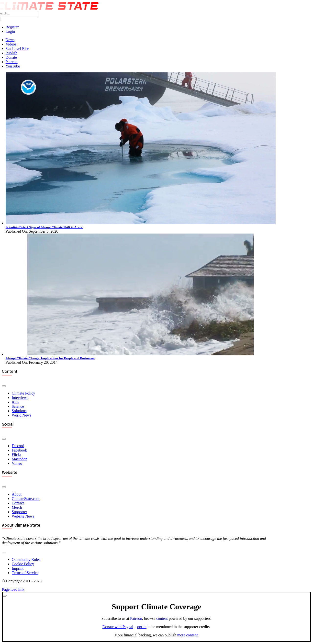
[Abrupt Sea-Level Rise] (140, 354)
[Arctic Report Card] (141, 223)
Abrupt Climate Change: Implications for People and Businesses (50, 358)
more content (188, 635)
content (162, 618)
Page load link (13, 589)
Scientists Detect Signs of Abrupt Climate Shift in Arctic (44, 227)
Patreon (136, 618)
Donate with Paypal (118, 627)
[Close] (5, 596)
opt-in (142, 627)
